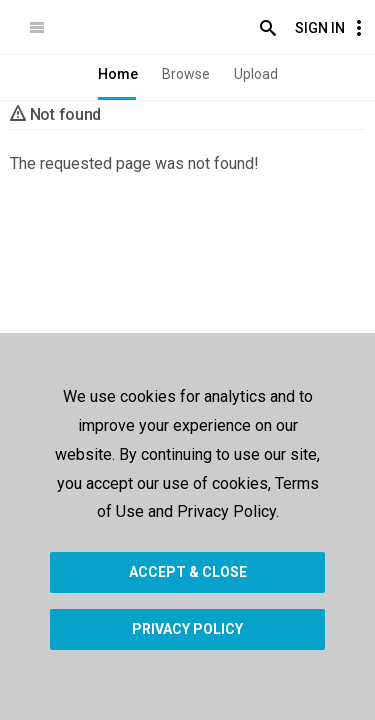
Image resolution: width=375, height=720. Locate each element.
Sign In (320, 28)
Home (118, 74)
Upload (256, 74)
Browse (186, 74)
